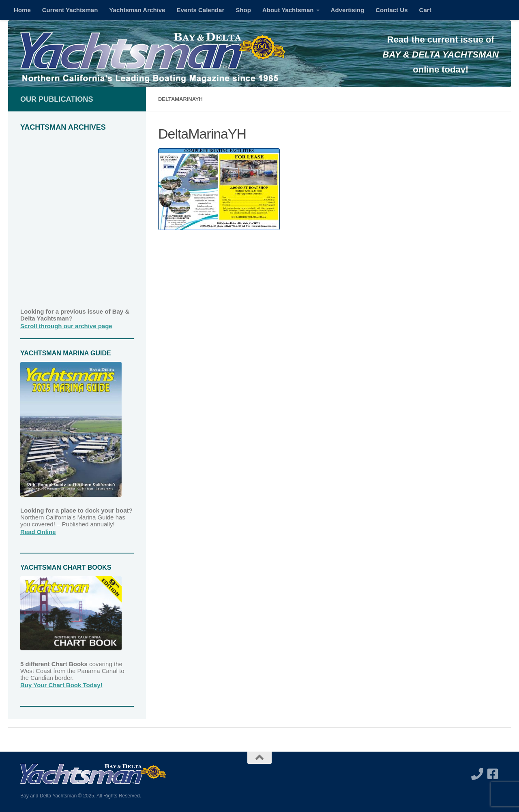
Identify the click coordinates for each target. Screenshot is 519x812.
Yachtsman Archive (137, 10)
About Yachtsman (288, 10)
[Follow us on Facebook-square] (493, 774)
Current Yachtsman (70, 10)
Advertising (348, 10)
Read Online (38, 532)
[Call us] (477, 774)
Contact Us (391, 10)
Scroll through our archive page (66, 326)
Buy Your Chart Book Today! (61, 685)
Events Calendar (200, 10)
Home (22, 10)
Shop (243, 10)
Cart (425, 10)
